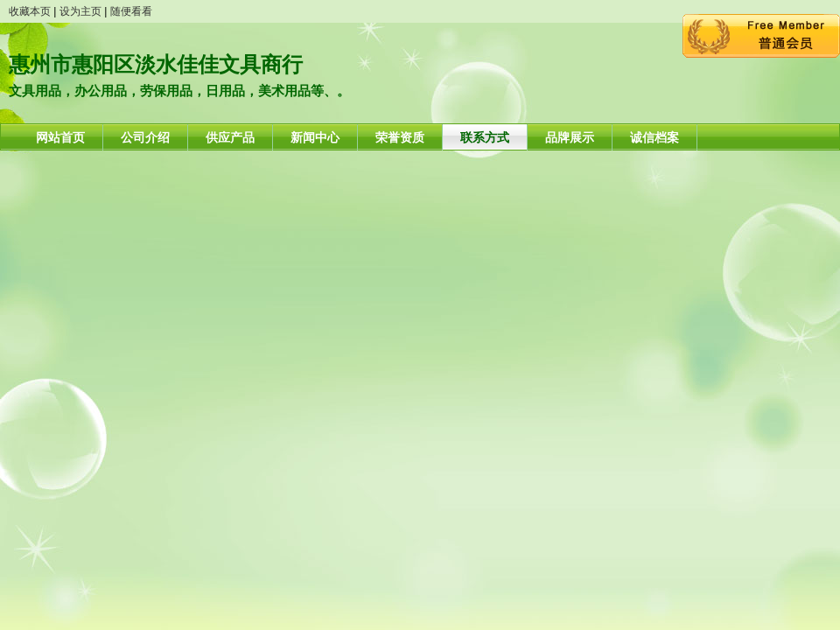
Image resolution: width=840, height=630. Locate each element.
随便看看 (131, 11)
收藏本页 (30, 11)
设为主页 (80, 11)
